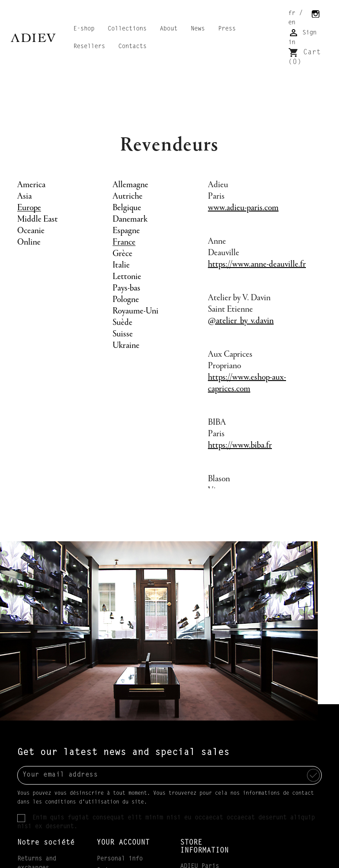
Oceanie (31, 231)
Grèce (122, 254)
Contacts (132, 47)
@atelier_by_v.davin (241, 321)
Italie (121, 265)
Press (227, 29)
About (169, 29)
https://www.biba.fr (240, 445)
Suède (122, 323)
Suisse (123, 334)
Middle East (38, 219)
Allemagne (130, 185)
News (198, 29)
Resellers (89, 47)
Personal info (120, 859)
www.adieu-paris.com (243, 208)
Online (29, 242)
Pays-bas (126, 288)
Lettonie (127, 277)
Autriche (128, 196)
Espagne (126, 231)
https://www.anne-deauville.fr (257, 264)
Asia (24, 196)
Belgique (127, 208)
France (124, 242)
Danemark (130, 219)
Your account (123, 843)
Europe (29, 208)
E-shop (84, 29)
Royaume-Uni (136, 311)
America (31, 185)
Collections (127, 29)
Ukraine (126, 346)
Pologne (126, 300)
